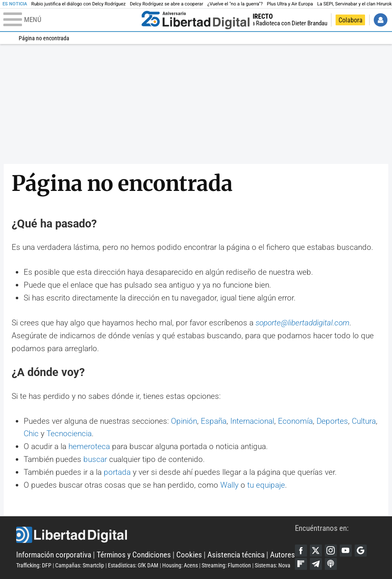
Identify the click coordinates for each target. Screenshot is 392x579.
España (214, 421)
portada (117, 472)
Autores (282, 555)
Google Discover (361, 551)
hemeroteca (89, 446)
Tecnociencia (69, 434)
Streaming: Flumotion (226, 565)
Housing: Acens (180, 565)
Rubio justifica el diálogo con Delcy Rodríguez (78, 4)
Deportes (332, 421)
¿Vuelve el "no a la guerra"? (235, 4)
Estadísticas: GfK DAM (133, 565)
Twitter (316, 551)
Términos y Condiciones (134, 555)
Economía (295, 421)
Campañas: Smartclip (80, 565)
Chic (31, 434)
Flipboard (301, 564)
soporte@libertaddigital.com (302, 323)
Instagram (331, 551)
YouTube (346, 551)
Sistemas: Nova (273, 565)
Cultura (364, 421)
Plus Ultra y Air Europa (290, 4)
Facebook (301, 551)
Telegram (316, 564)
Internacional (252, 421)
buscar (95, 459)
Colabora (351, 20)
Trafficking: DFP (34, 565)
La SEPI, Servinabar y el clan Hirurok (354, 4)
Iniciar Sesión (381, 20)
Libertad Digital (156, 535)
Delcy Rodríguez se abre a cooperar (167, 4)
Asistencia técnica (236, 555)
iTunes (331, 564)
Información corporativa (54, 555)
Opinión (184, 421)
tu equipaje (266, 485)
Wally (229, 485)
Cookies (189, 555)
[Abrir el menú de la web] (71, 20)
